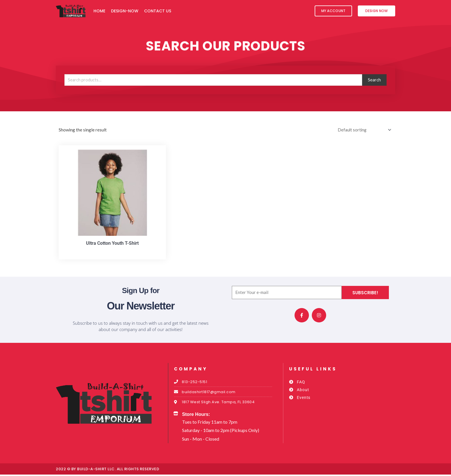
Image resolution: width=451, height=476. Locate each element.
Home (99, 11)
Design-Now (125, 11)
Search (374, 80)
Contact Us (158, 11)
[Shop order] (363, 130)
